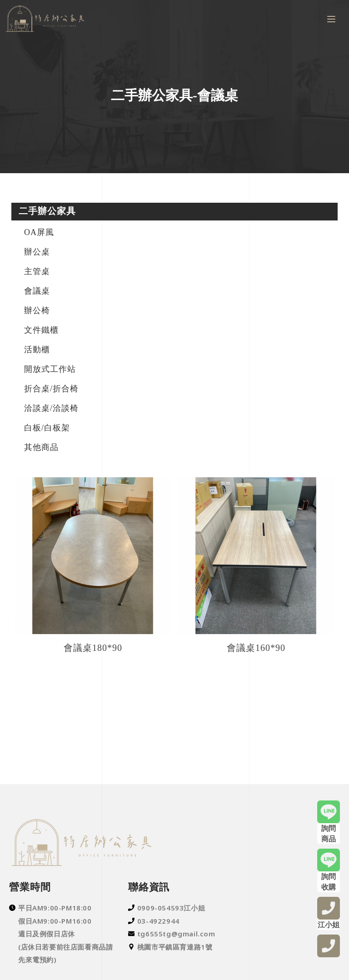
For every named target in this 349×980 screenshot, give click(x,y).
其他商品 (41, 447)
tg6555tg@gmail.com (172, 934)
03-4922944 (154, 921)
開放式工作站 (50, 369)
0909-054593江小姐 (167, 908)
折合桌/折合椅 (51, 389)
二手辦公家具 (47, 211)
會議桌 (37, 291)
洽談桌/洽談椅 (51, 408)
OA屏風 (39, 232)
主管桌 (37, 271)
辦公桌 (37, 252)
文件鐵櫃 (41, 330)
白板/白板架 (47, 428)
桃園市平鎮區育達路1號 (170, 947)
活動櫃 (37, 350)
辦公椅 (37, 310)
